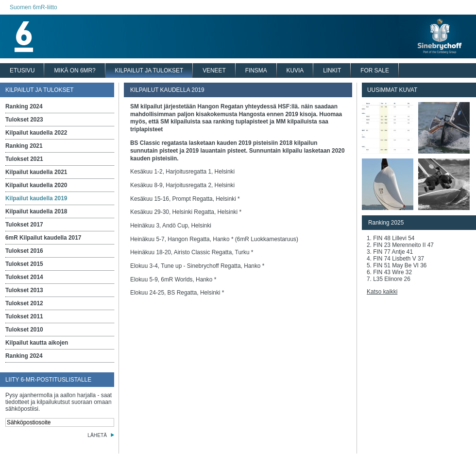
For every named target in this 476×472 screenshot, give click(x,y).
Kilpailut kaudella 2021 (36, 172)
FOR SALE (375, 70)
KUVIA (295, 70)
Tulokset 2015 (24, 264)
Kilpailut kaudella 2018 (36, 211)
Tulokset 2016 (24, 251)
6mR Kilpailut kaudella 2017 (43, 238)
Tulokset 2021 (24, 159)
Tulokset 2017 (24, 225)
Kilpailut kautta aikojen (37, 343)
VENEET (214, 70)
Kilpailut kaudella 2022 (36, 133)
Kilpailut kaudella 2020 (36, 185)
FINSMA (256, 70)
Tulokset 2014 (24, 277)
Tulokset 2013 (24, 290)
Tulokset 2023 (24, 120)
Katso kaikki (382, 292)
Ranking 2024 (24, 106)
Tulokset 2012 (24, 303)
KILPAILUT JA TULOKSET (149, 70)
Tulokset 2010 (24, 330)
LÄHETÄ (97, 435)
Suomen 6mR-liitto (34, 7)
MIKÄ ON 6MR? (75, 70)
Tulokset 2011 (24, 316)
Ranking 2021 (24, 146)
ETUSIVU (22, 70)
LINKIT (332, 70)
